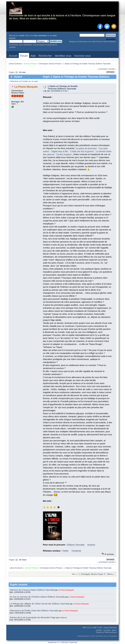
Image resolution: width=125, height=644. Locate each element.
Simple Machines (110, 628)
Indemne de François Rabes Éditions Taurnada (32, 590)
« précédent (103, 69)
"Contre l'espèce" (64, 154)
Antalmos (63, 618)
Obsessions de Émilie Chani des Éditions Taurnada (34, 611)
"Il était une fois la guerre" (82, 151)
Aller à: (74, 574)
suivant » (112, 69)
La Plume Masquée (26, 87)
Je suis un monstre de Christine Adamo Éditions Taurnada (37, 597)
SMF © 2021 (98, 628)
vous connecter (40, 36)
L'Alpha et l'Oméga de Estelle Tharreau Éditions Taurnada (63, 87)
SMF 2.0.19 (87, 628)
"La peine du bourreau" (86, 148)
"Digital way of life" (60, 151)
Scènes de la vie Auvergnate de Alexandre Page (33, 617)
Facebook (76, 551)
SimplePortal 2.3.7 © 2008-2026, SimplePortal (63, 642)
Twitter (65, 551)
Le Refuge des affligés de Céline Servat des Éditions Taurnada (40, 604)
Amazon (91, 545)
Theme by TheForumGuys (106, 632)
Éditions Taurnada (76, 545)
